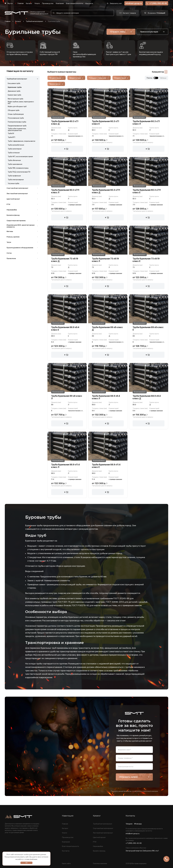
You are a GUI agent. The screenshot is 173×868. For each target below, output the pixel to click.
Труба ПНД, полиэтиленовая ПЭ (19, 172)
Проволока (11, 258)
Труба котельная (14, 153)
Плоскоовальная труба (16, 118)
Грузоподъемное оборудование (20, 248)
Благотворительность (75, 3)
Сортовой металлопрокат (17, 188)
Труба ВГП (11, 137)
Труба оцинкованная (15, 164)
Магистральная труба (15, 99)
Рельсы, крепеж (13, 237)
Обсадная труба (14, 110)
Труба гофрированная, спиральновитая (22, 141)
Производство (48, 3)
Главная (21, 3)
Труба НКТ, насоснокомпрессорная (20, 156)
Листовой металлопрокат (17, 193)
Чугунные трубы (14, 183)
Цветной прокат (13, 199)
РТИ (8, 204)
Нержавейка (12, 210)
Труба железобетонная (16, 145)
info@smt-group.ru (134, 3)
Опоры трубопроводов (16, 114)
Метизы (10, 231)
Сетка (9, 253)
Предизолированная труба (17, 126)
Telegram (129, 824)
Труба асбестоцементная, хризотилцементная (17, 129)
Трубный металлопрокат (34, 21)
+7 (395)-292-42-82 (157, 3)
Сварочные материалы (16, 221)
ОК (26, 863)
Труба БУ (11, 133)
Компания (60, 3)
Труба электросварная (16, 180)
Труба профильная (14, 176)
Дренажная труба (14, 91)
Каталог (29, 3)
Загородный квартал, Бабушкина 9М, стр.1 (142, 851)
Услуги (37, 3)
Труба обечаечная (14, 160)
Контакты (89, 3)
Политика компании (100, 863)
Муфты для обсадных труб (17, 106)
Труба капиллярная (15, 149)
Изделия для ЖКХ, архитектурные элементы (21, 226)
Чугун (9, 242)
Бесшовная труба (14, 83)
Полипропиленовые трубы (17, 122)
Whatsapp (138, 824)
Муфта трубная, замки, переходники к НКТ (21, 103)
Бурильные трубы (15, 87)
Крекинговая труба (14, 95)
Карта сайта (66, 863)
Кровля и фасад (13, 215)
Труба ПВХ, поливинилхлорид (18, 168)
